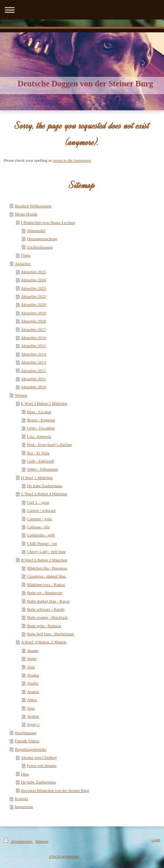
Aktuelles (23, 264)
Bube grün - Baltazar (44, 626)
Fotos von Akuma (42, 765)
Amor (32, 658)
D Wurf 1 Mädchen (37, 478)
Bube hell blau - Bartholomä (50, 634)
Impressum (24, 807)
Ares (31, 708)
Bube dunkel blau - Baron (48, 601)
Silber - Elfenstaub (43, 469)
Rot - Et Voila (38, 453)
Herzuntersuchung (42, 239)
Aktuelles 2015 (33, 346)
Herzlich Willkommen (33, 206)
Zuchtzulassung (40, 247)
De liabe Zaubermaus (45, 486)
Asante (33, 650)
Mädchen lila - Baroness (47, 568)
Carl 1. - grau (38, 502)
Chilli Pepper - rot (42, 543)
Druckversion (19, 841)
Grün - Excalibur (41, 428)
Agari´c (33, 724)
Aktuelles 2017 (33, 329)
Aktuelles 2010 (33, 387)
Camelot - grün (40, 519)
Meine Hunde (26, 214)
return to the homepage (72, 160)
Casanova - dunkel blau (46, 576)
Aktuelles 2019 (33, 313)
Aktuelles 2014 (33, 354)
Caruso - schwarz (41, 510)
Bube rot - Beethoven (45, 593)
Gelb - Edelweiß (41, 461)
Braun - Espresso (41, 420)
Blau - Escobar (39, 412)
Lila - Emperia (39, 436)
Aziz (31, 667)
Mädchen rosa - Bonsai (46, 585)
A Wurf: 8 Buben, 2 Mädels (44, 642)
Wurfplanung (25, 733)
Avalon (33, 716)
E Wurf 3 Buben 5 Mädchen (44, 403)
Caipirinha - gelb (41, 535)
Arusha (33, 675)
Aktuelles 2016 (33, 337)
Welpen (21, 395)
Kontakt (21, 799)
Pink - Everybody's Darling (50, 444)
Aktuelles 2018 (33, 321)
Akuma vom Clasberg (39, 757)
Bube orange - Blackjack (48, 617)
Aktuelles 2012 (33, 371)
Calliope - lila (39, 527)
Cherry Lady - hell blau (46, 551)
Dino (25, 774)
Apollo (33, 683)
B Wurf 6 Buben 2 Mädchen (44, 560)
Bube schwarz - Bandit (46, 609)
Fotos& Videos (27, 741)
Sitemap (42, 841)
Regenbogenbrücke (30, 749)
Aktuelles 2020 (33, 304)
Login (156, 840)
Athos (32, 700)
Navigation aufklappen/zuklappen (82, 10)
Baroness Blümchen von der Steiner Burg (55, 790)
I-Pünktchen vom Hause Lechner (48, 222)
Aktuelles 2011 (33, 379)
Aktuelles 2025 (33, 272)
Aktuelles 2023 (33, 288)
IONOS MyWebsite (64, 856)
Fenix (25, 255)
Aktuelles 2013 (33, 362)
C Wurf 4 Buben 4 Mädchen (44, 494)
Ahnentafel (36, 231)
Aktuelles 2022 (33, 296)
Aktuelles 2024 (33, 280)
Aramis (33, 692)
